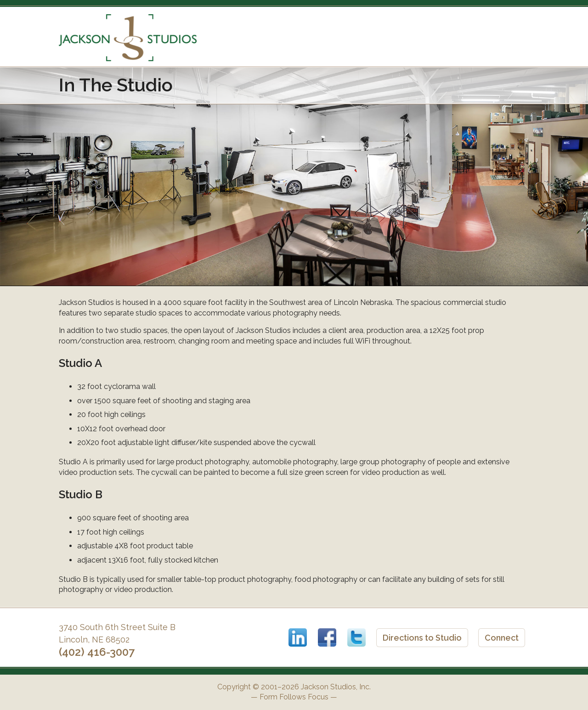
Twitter (356, 637)
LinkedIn (298, 637)
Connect (502, 638)
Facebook (327, 637)
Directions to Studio (422, 638)
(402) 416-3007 (97, 652)
